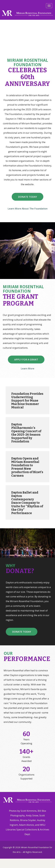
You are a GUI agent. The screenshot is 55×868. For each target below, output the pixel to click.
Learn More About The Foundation (28, 209)
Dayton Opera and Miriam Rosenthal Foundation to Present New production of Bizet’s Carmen (27, 467)
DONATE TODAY (27, 197)
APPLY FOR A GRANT (26, 360)
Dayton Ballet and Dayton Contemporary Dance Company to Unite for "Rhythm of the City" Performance (27, 503)
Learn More (27, 368)
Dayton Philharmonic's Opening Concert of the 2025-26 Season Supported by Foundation (26, 433)
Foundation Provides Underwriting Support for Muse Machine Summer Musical (27, 401)
